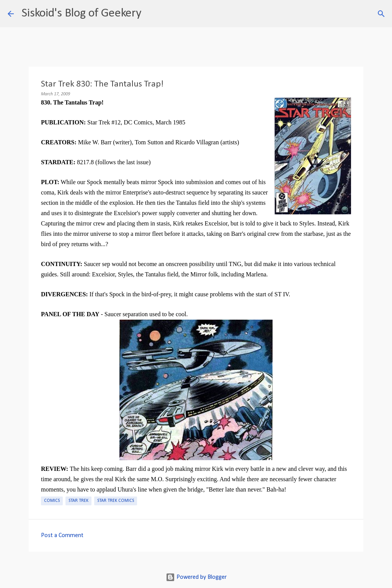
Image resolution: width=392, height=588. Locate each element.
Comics (52, 501)
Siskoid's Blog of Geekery (81, 13)
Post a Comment (62, 536)
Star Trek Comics (116, 501)
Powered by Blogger (196, 577)
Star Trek (78, 501)
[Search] (152, 14)
